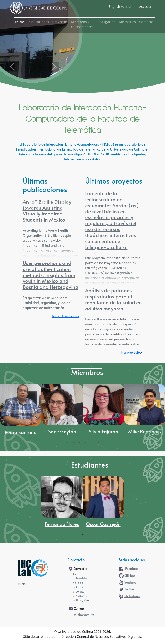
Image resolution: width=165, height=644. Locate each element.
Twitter (126, 589)
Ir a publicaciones (66, 316)
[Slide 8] (105, 86)
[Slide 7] (98, 86)
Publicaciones (38, 22)
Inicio (20, 22)
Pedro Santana (21, 433)
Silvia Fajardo (104, 432)
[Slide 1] (53, 86)
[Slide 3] (68, 86)
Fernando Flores (62, 525)
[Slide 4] (75, 86)
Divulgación (106, 22)
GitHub (127, 576)
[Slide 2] (60, 86)
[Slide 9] (113, 86)
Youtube (128, 583)
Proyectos (60, 22)
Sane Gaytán (62, 432)
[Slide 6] (90, 86)
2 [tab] (73, 443)
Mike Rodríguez (145, 432)
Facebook (129, 569)
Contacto (146, 22)
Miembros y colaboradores (82, 24)
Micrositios (127, 22)
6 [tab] (98, 443)
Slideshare (129, 596)
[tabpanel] (21, 412)
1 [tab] (67, 443)
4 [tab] (86, 443)
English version (121, 7)
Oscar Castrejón (103, 525)
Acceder (145, 7)
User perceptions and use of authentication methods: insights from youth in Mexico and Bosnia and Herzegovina (51, 275)
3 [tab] (79, 443)
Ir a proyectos (131, 353)
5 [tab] (92, 443)
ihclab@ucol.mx (84, 615)
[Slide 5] (83, 86)
